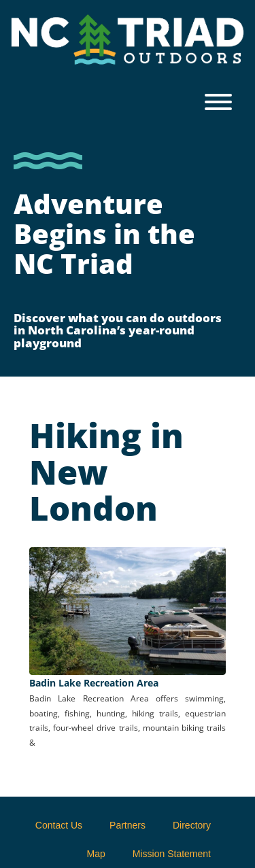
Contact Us (59, 825)
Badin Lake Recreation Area (94, 683)
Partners (128, 825)
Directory (192, 825)
